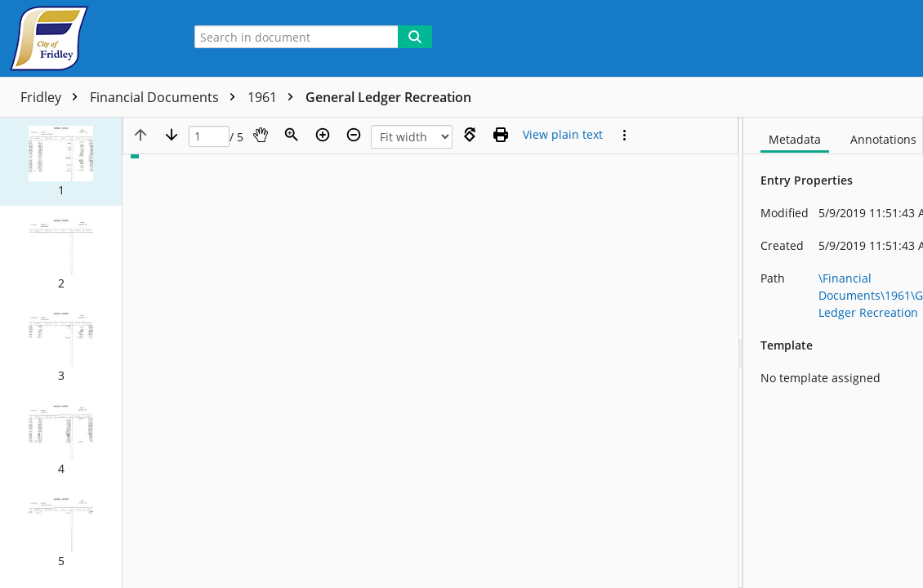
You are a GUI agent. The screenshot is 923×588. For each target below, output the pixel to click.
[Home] (86, 38)
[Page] (209, 137)
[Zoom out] (354, 135)
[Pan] (261, 135)
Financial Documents (167, 97)
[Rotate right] (470, 135)
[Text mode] (563, 135)
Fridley (53, 97)
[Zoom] (292, 135)
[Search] (415, 37)
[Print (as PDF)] (501, 135)
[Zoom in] (323, 135)
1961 (274, 97)
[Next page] (172, 135)
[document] (833, 353)
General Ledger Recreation (388, 97)
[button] (61, 162)
